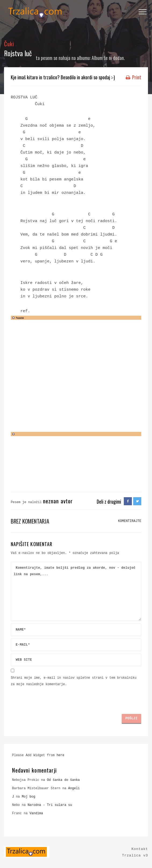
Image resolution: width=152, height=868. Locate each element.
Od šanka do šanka (63, 780)
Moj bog (28, 797)
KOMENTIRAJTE (130, 521)
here (61, 755)
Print (133, 77)
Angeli (74, 788)
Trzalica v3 (135, 855)
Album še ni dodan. (108, 58)
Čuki (9, 44)
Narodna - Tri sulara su (50, 805)
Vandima (36, 813)
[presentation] (52, 698)
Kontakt (140, 849)
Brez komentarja (30, 521)
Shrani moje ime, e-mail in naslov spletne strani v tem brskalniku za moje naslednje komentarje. (74, 681)
